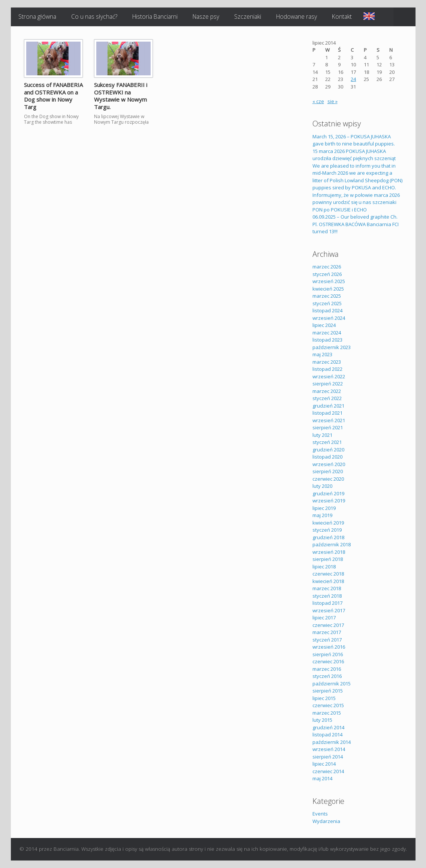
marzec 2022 (327, 391)
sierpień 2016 (328, 654)
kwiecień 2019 (328, 523)
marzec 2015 (327, 713)
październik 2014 (332, 742)
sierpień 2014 (328, 757)
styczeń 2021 (327, 442)
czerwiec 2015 (328, 705)
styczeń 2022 (327, 398)
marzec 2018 (327, 588)
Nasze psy (206, 16)
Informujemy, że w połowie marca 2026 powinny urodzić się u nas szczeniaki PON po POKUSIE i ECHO (356, 202)
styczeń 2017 (327, 640)
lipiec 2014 (324, 764)
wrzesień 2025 (329, 281)
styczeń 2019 (327, 530)
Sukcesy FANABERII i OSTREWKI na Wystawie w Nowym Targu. (121, 96)
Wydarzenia (326, 821)
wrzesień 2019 (329, 501)
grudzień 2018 (328, 537)
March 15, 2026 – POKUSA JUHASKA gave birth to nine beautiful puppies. (354, 140)
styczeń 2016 (327, 676)
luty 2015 (322, 720)
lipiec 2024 (324, 325)
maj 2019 (322, 515)
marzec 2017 (327, 632)
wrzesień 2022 (329, 376)
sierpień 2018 (328, 559)
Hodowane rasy (297, 16)
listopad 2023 (327, 340)
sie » (333, 101)
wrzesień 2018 (329, 552)
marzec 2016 (327, 669)
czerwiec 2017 (328, 625)
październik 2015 (332, 684)
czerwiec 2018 (328, 574)
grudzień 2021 (328, 406)
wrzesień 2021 (329, 420)
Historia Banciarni (155, 16)
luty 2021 (322, 435)
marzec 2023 (327, 362)
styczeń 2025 (327, 303)
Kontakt (342, 16)
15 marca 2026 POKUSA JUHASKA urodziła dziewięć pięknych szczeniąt (354, 155)
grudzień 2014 (328, 727)
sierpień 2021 (328, 427)
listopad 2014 (327, 735)
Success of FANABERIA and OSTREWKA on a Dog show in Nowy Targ (53, 96)
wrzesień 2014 (329, 749)
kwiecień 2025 (328, 289)
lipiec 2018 (324, 567)
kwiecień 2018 (328, 581)
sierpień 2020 (328, 471)
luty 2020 (322, 486)
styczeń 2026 (327, 274)
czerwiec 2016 (328, 661)
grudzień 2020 (328, 450)
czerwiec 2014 (328, 771)
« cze (318, 101)
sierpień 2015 (328, 691)
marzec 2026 (327, 267)
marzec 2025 (327, 296)
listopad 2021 (327, 413)
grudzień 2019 (328, 493)
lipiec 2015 (324, 698)
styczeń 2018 (327, 596)
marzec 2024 (327, 333)
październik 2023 (332, 347)
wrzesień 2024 (329, 318)
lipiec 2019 (324, 508)
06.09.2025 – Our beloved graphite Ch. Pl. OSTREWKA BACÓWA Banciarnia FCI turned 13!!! (356, 224)
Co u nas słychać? (94, 16)
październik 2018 (332, 544)
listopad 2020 (327, 457)
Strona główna (37, 16)
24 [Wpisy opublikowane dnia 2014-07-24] (353, 79)
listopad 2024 (327, 310)
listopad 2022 (327, 369)
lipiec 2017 (324, 618)
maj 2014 (322, 778)
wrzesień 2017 (329, 610)
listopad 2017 (327, 603)
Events (320, 814)
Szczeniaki (248, 16)
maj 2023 (322, 354)
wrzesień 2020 (329, 464)
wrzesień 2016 (329, 647)
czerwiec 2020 (328, 479)
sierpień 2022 (328, 384)
